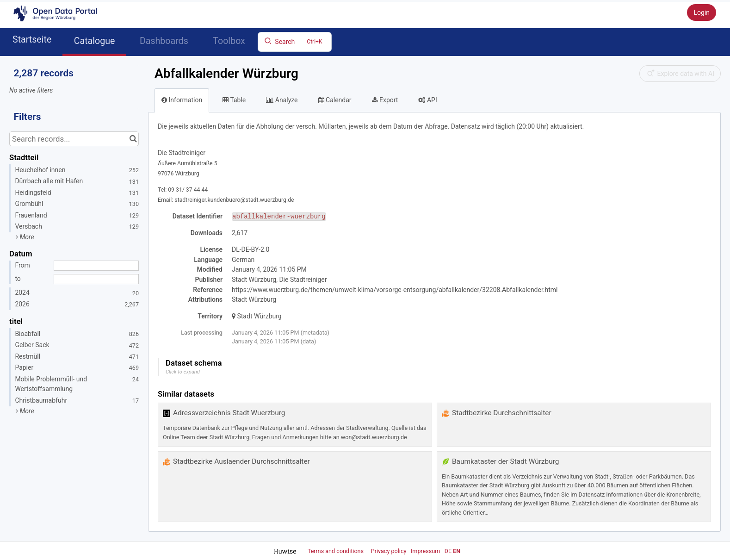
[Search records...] (74, 139)
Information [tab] (182, 100)
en (457, 551)
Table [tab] (234, 100)
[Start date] (96, 266)
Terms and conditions (336, 551)
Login (702, 12)
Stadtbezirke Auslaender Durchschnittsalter (241, 461)
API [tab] (427, 100)
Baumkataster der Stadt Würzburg (505, 461)
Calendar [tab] (335, 100)
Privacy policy (390, 551)
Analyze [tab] (282, 100)
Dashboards (164, 41)
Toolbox (229, 41)
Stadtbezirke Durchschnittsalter (502, 413)
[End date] (96, 279)
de (448, 551)
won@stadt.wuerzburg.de (374, 437)
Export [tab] (385, 100)
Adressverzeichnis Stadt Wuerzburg (229, 413)
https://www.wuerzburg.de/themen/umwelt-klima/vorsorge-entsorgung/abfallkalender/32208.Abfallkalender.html (395, 290)
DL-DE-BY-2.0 (251, 249)
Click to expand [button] (183, 372)
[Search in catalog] (133, 139)
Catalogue (95, 41)
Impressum (425, 551)
